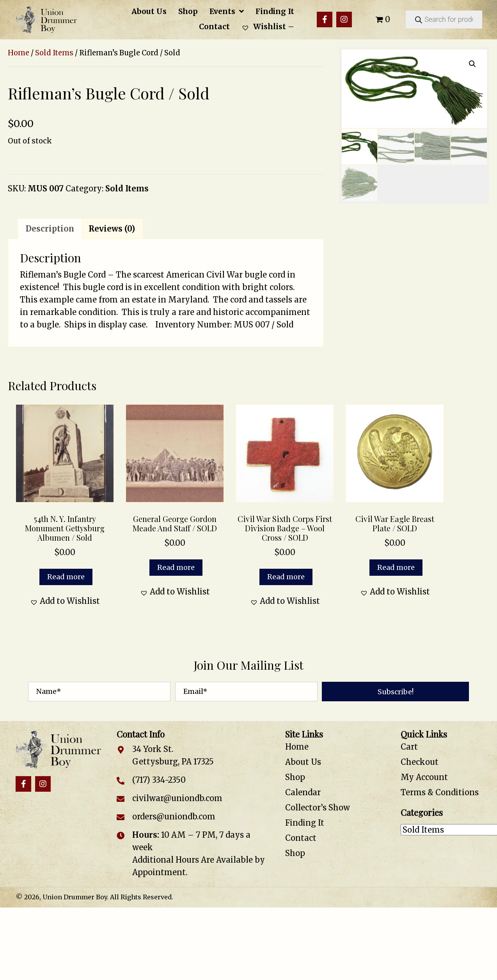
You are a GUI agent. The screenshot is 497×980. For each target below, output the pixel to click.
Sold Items (54, 53)
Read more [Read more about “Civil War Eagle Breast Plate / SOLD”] (396, 567)
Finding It (305, 823)
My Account (424, 777)
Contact (301, 838)
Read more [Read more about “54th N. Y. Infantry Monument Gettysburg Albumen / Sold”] (66, 577)
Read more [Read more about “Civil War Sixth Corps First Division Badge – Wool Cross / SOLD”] (286, 577)
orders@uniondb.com (174, 816)
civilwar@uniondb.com (177, 798)
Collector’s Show (318, 808)
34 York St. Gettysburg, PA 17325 (173, 755)
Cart (409, 747)
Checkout (420, 762)
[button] (325, 19)
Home (19, 53)
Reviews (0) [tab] (112, 229)
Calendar (303, 792)
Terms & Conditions (440, 792)
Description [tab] (50, 229)
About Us (303, 762)
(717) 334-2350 (159, 780)
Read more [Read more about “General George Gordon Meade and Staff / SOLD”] (176, 567)
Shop (295, 777)
